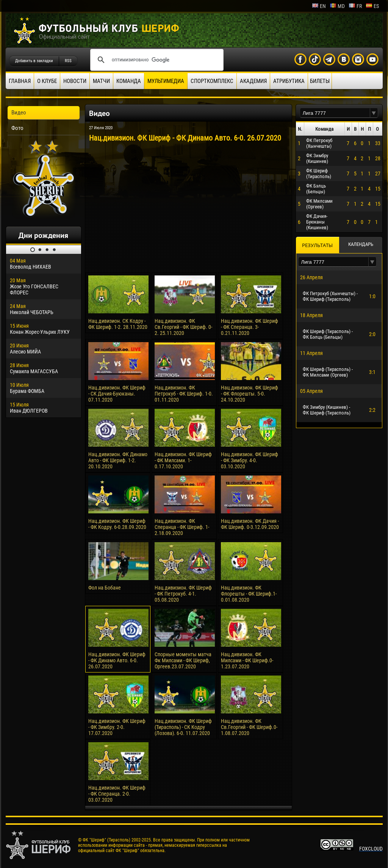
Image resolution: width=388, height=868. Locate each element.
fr (355, 6)
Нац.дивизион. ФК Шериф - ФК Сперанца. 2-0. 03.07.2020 (117, 794)
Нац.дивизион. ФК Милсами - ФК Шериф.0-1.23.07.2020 (247, 660)
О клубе (47, 81)
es (372, 6)
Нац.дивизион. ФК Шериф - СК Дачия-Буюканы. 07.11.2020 (117, 394)
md (337, 6)
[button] (374, 113)
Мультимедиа (166, 81)
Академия (253, 81)
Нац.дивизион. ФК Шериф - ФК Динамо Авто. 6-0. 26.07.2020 (117, 660)
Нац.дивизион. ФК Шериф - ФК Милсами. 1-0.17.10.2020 (183, 460)
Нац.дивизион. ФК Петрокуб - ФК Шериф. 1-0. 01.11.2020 (184, 394)
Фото (17, 128)
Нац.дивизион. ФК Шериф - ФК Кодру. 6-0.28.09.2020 (117, 524)
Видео (19, 113)
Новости (75, 81)
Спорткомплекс (212, 81)
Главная (20, 81)
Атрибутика (289, 81)
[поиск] (156, 60)
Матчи (101, 81)
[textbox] (335, 113)
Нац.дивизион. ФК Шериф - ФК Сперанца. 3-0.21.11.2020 (250, 327)
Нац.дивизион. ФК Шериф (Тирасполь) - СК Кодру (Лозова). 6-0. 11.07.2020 (183, 727)
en (319, 6)
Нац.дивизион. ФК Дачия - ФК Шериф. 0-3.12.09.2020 (250, 524)
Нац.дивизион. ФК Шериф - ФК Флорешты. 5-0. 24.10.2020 (250, 394)
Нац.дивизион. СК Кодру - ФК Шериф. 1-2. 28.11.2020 (118, 324)
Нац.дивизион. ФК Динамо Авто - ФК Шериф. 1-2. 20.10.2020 (118, 460)
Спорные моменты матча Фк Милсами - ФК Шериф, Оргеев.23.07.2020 (183, 660)
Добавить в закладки (34, 61)
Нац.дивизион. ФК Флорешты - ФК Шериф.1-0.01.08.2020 (249, 594)
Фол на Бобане (105, 588)
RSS (68, 61)
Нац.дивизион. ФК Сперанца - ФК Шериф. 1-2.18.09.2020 (182, 527)
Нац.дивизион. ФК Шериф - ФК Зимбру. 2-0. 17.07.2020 (117, 727)
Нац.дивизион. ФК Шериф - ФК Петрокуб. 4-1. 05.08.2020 (183, 594)
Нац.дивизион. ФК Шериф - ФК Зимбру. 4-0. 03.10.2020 (250, 460)
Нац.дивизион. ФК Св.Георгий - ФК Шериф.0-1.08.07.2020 (249, 727)
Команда (129, 81)
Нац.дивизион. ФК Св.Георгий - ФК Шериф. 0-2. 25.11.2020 (183, 327)
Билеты (320, 81)
